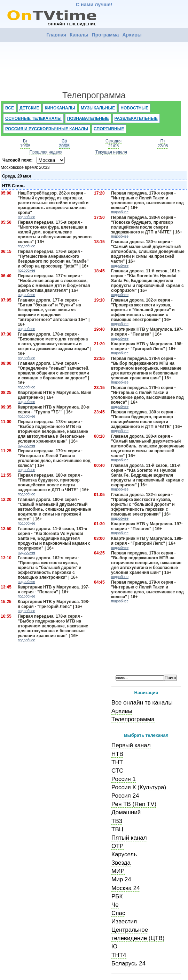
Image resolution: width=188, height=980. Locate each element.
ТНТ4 (119, 955)
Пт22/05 (163, 143)
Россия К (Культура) (139, 787)
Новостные (134, 108)
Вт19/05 (25, 143)
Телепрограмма (133, 719)
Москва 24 (126, 888)
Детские (29, 108)
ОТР (117, 846)
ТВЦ (117, 829)
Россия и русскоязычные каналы (47, 129)
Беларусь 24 (128, 963)
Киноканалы (60, 108)
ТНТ (117, 762)
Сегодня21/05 (113, 143)
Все (10, 108)
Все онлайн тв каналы (142, 703)
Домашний (126, 812)
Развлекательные (136, 118)
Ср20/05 (64, 143)
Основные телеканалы (33, 118)
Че (115, 905)
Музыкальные (98, 108)
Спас (118, 913)
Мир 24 (121, 879)
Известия (124, 921)
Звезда (121, 863)
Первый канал (131, 745)
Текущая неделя (111, 152)
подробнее (26, 217)
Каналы (79, 35)
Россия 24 (125, 796)
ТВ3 (117, 821)
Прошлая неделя (46, 152)
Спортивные (109, 129)
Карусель (124, 854)
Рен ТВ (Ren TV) (134, 804)
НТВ (117, 754)
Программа (105, 35)
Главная (56, 35)
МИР (118, 871)
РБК (117, 896)
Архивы (132, 35)
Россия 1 (124, 779)
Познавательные (88, 118)
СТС (117, 771)
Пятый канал (129, 838)
